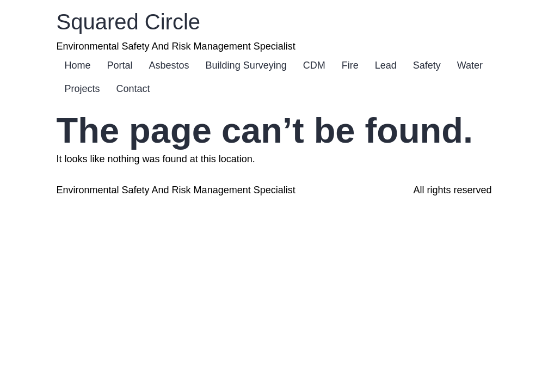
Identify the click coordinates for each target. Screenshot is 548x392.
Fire (350, 65)
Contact (133, 89)
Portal (120, 65)
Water (470, 65)
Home (78, 65)
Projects (82, 89)
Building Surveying (246, 65)
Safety (427, 65)
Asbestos (169, 65)
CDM (314, 65)
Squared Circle (129, 22)
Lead (386, 65)
